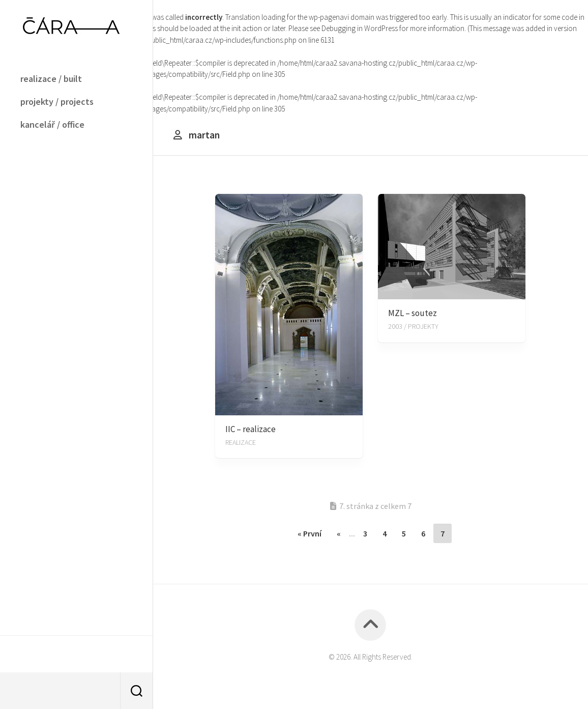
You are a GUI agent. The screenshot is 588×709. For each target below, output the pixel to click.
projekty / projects (57, 102)
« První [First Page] (310, 533)
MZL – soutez (413, 313)
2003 (395, 326)
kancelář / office (52, 124)
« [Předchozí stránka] (339, 533)
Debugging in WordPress (360, 28)
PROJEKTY (423, 326)
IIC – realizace (251, 429)
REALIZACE (241, 442)
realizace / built (51, 79)
